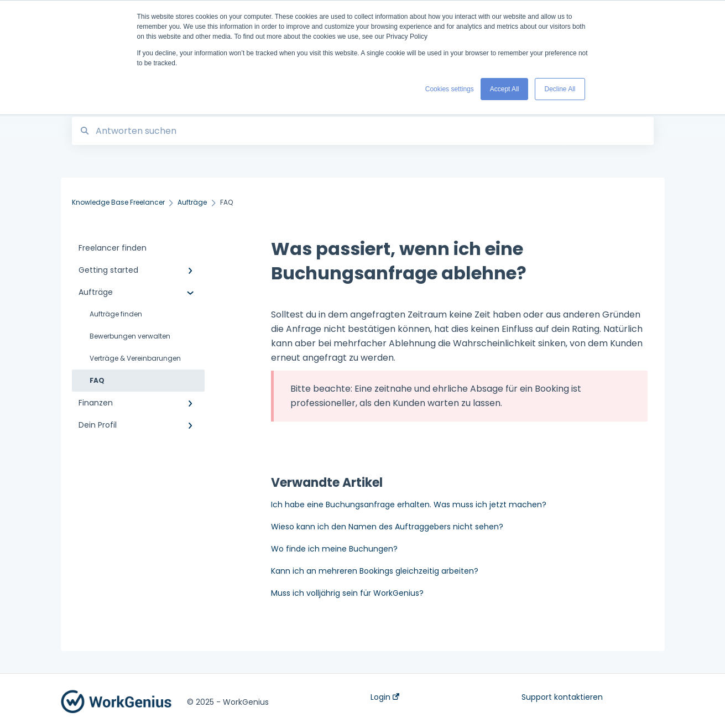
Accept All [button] (505, 89)
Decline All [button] (560, 89)
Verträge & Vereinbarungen (135, 358)
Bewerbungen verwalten (130, 336)
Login (385, 697)
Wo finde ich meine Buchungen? (334, 549)
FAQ (97, 380)
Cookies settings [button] (450, 89)
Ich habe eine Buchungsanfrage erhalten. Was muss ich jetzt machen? (409, 505)
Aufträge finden (116, 314)
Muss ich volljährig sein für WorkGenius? (347, 593)
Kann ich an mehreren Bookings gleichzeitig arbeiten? (375, 571)
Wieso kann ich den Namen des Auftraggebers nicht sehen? (387, 527)
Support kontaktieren (562, 697)
